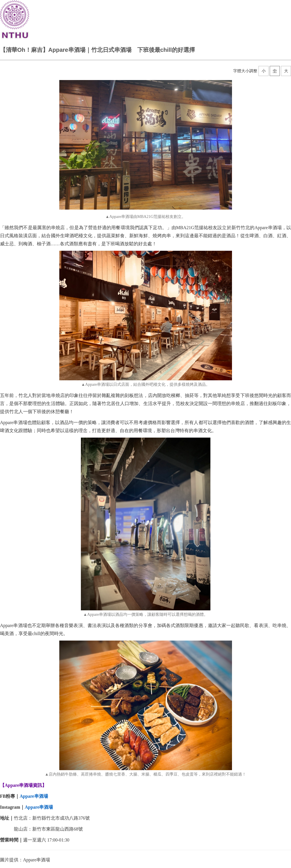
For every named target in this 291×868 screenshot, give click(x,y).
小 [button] (264, 71)
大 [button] (286, 71)
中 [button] (275, 71)
